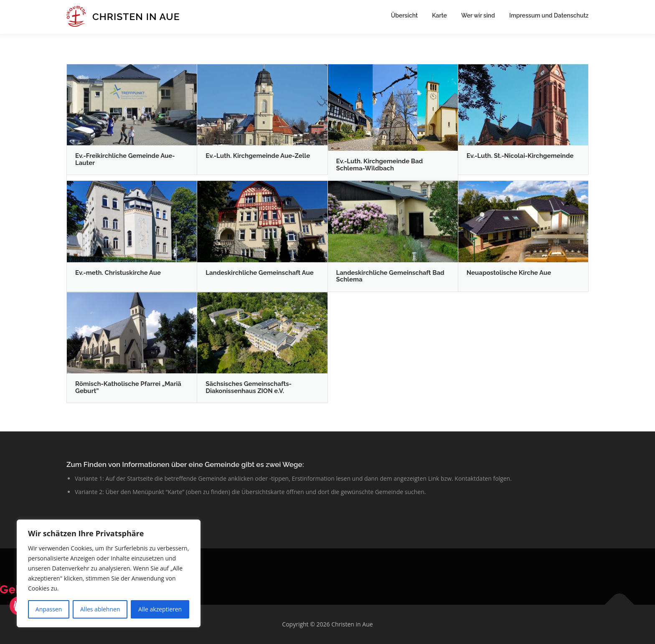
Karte (439, 15)
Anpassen (49, 609)
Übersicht (404, 15)
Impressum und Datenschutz (549, 15)
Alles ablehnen (100, 609)
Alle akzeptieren (160, 609)
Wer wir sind (478, 15)
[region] (109, 573)
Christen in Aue (136, 16)
